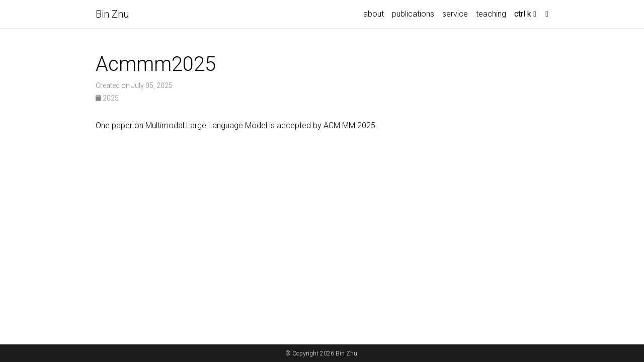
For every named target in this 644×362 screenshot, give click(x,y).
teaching (491, 14)
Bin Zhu (112, 14)
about (374, 14)
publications (413, 14)
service (455, 14)
